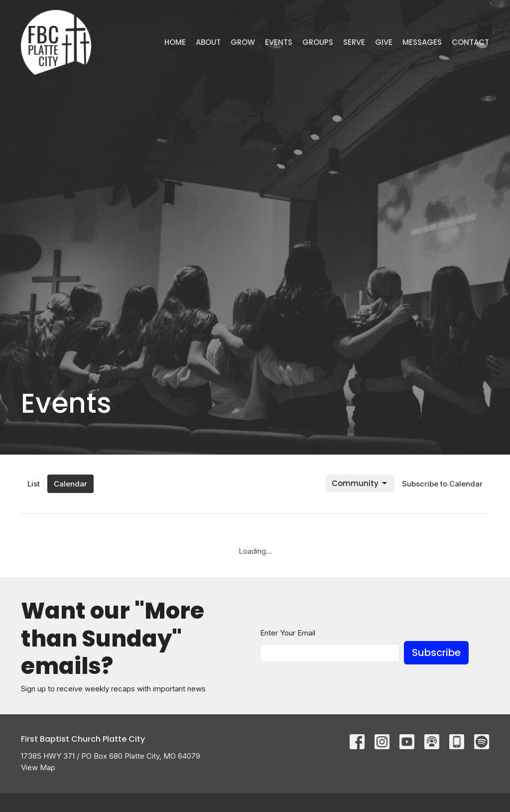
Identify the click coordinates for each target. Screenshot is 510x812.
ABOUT (208, 42)
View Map (38, 767)
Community (360, 483)
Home (175, 42)
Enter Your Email (288, 633)
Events (279, 42)
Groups (318, 42)
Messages (422, 42)
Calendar (70, 484)
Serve (354, 42)
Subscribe (436, 652)
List (34, 484)
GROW (243, 42)
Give (384, 42)
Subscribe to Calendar (442, 484)
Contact (470, 42)
